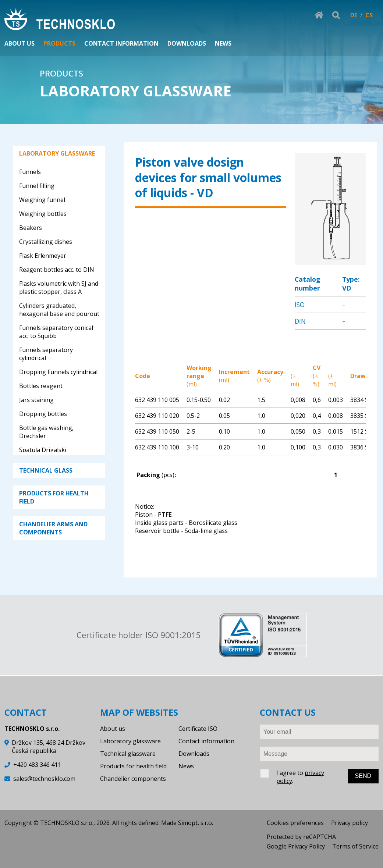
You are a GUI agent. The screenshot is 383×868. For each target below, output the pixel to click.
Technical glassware (128, 754)
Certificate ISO (198, 729)
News (186, 766)
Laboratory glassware (130, 741)
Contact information (206, 741)
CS (369, 15)
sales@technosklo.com (44, 779)
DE (354, 15)
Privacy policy (350, 823)
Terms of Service (355, 846)
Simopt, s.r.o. (196, 823)
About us (113, 729)
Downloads (194, 754)
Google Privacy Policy (296, 846)
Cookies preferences (295, 823)
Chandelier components (133, 779)
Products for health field (133, 766)
